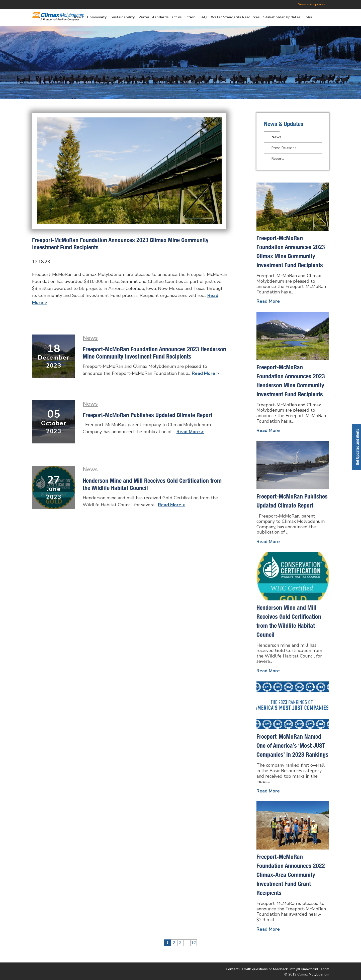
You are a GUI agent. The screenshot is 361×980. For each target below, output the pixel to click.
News (90, 338)
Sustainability (123, 17)
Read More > (205, 373)
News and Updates (311, 4)
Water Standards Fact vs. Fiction (167, 17)
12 (194, 943)
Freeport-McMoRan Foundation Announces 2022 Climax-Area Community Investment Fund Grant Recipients (291, 875)
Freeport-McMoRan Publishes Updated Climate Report (148, 415)
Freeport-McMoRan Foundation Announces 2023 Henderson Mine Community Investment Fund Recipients (154, 353)
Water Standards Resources (235, 17)
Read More (268, 301)
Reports (278, 158)
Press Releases (284, 148)
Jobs (308, 17)
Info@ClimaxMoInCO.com (309, 969)
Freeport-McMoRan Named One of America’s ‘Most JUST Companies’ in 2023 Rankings (292, 745)
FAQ (203, 17)
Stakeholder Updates (282, 17)
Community (97, 17)
